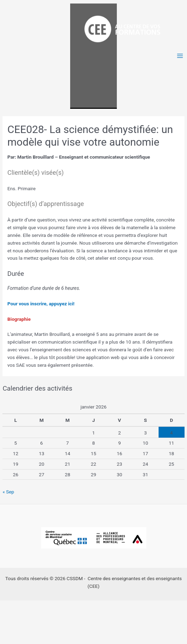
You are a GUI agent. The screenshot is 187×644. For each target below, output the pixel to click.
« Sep (8, 492)
